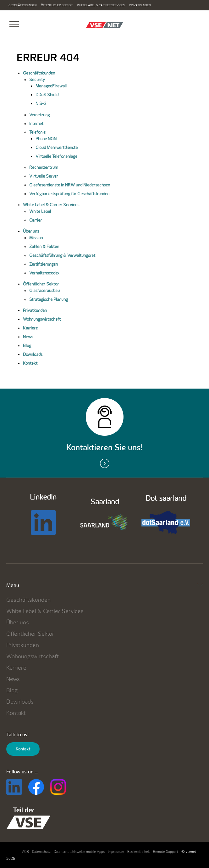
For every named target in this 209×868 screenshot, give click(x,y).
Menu (104, 585)
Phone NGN (46, 139)
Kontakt (30, 363)
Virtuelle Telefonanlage (56, 156)
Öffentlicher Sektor (57, 5)
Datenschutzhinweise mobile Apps (79, 852)
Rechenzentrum (44, 167)
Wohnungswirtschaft (42, 319)
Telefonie (37, 132)
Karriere (30, 328)
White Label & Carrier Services (101, 5)
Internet (36, 124)
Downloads (33, 354)
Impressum (116, 852)
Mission (36, 238)
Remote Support (166, 852)
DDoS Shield (47, 95)
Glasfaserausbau (44, 290)
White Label (40, 211)
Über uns (31, 231)
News (28, 337)
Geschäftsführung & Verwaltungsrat (62, 255)
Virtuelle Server (44, 176)
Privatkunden (140, 5)
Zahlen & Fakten (44, 246)
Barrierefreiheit (139, 852)
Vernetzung (39, 115)
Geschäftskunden (22, 5)
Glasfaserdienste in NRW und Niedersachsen (70, 185)
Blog (27, 346)
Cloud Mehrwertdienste (57, 147)
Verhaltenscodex (44, 273)
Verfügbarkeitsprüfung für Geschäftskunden (69, 194)
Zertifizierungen (44, 264)
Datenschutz (41, 852)
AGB (25, 852)
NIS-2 (41, 103)
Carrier (36, 220)
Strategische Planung (49, 299)
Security (37, 80)
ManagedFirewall (51, 86)
